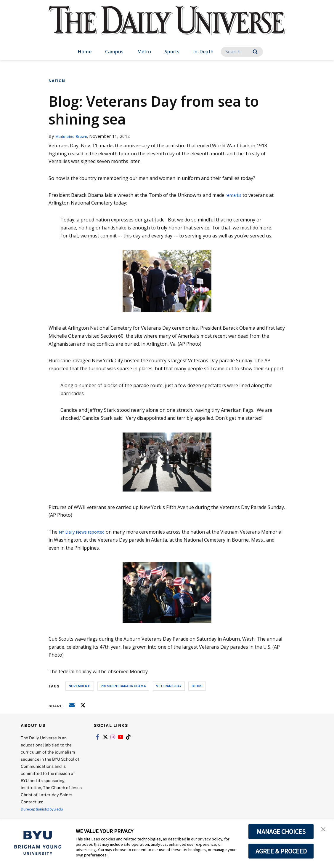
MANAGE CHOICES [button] (281, 832)
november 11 (80, 686)
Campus (114, 52)
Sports (172, 52)
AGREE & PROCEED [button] (281, 851)
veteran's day (169, 686)
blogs (197, 686)
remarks (235, 195)
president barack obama (123, 686)
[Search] (242, 52)
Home (85, 52)
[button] (324, 830)
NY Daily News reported (85, 532)
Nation (57, 81)
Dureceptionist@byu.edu (45, 809)
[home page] (167, 27)
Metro (144, 52)
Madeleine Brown (73, 136)
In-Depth (203, 52)
